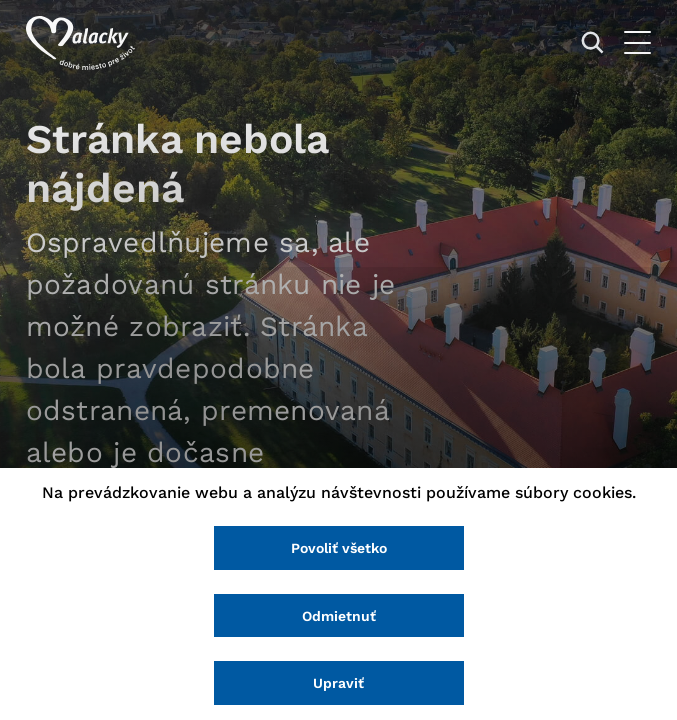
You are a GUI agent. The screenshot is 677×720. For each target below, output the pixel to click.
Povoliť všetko (339, 548)
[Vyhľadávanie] (592, 42)
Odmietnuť (339, 616)
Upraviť (338, 683)
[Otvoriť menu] (637, 42)
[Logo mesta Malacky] (80, 43)
